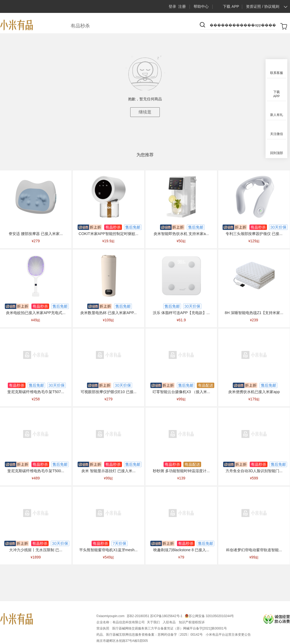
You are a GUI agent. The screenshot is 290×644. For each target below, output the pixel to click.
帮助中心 (201, 6)
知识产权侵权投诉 (192, 622)
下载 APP (227, 6)
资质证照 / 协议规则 (263, 6)
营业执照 (103, 628)
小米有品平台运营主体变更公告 (228, 635)
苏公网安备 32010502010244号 (211, 616)
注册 (182, 6)
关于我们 (154, 622)
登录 (172, 6)
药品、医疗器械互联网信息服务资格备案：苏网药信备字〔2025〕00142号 (150, 635)
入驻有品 (170, 622)
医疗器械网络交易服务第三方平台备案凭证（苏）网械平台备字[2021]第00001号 (170, 628)
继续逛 (145, 112)
